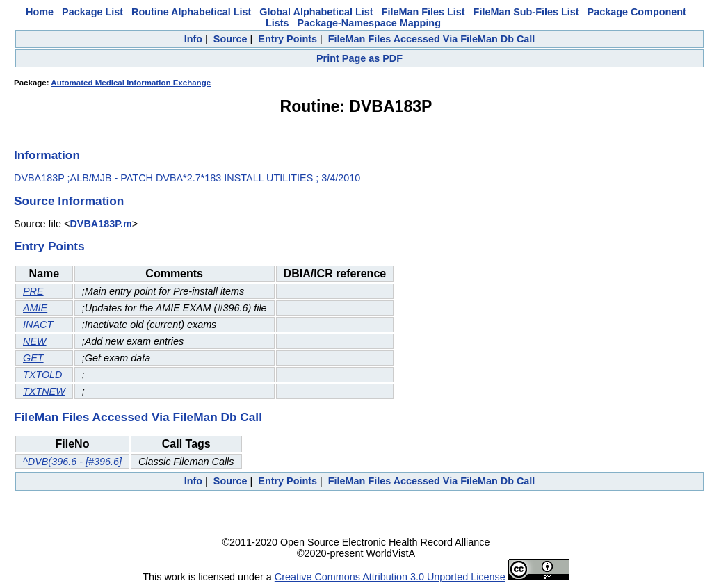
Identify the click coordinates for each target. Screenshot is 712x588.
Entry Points (288, 39)
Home (40, 12)
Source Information (69, 201)
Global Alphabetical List (316, 12)
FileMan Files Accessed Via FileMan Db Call (432, 39)
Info (193, 39)
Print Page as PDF (359, 58)
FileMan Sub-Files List (526, 12)
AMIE (35, 308)
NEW (35, 341)
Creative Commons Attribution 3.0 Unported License (390, 577)
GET (33, 358)
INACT (38, 325)
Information (47, 155)
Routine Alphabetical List (191, 12)
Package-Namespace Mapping (369, 23)
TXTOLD (43, 375)
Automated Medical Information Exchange (131, 83)
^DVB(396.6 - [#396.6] (72, 462)
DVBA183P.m (100, 224)
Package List (92, 12)
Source (230, 39)
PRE (33, 291)
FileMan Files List (423, 12)
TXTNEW (44, 391)
